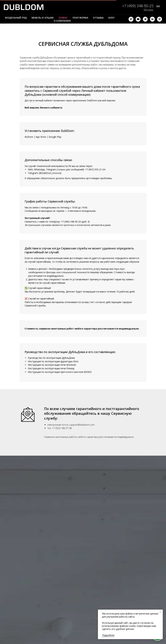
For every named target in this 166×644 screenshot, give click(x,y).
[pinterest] (160, 19)
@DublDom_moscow (50, 173)
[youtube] (138, 19)
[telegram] (145, 19)
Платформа (80, 18)
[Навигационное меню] (158, 6)
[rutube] (131, 19)
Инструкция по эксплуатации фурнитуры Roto (53, 361)
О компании (62, 21)
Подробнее (108, 635)
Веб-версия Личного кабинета (43, 108)
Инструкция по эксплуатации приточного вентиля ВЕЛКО (60, 372)
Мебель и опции (43, 18)
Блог (112, 18)
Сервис (63, 18)
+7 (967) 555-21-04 (95, 169)
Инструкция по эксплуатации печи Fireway (51, 368)
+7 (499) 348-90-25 (71, 222)
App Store (41, 137)
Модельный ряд (16, 18)
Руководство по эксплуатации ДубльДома (51, 358)
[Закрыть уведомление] (160, 612)
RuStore (29, 137)
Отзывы (98, 18)
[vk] (152, 19)
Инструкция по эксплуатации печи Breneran (52, 365)
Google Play (55, 137)
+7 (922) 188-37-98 (62, 428)
